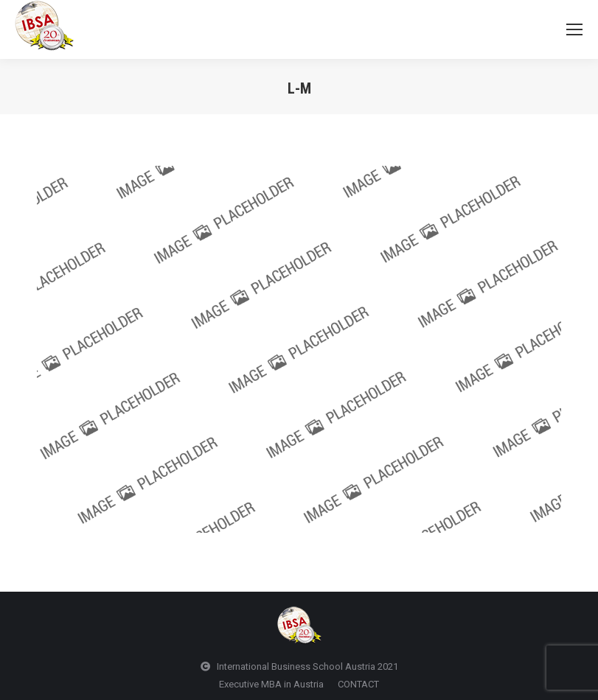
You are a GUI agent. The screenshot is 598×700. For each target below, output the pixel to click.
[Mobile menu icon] (574, 29)
